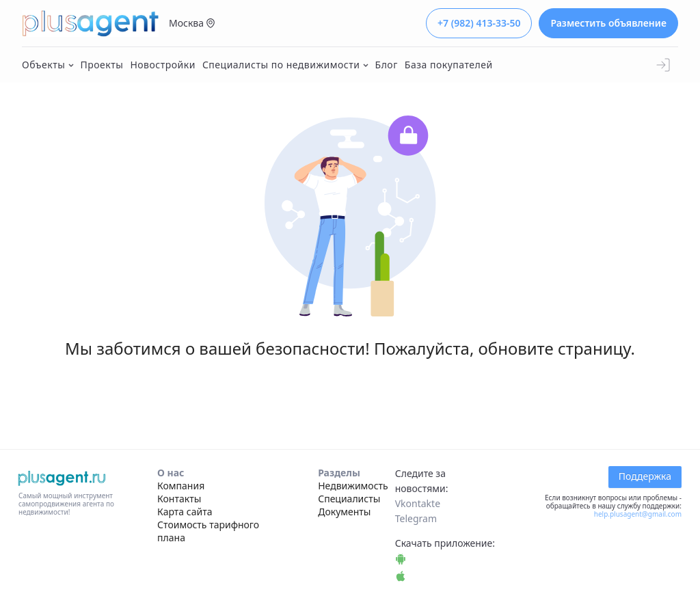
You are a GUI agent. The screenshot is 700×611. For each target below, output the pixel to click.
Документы (344, 512)
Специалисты (349, 499)
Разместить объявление (608, 23)
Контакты (179, 499)
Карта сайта (185, 512)
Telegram (416, 518)
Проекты (102, 65)
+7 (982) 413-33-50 (479, 23)
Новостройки (163, 65)
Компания (181, 486)
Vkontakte (418, 503)
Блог (387, 65)
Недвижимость (353, 486)
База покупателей (449, 65)
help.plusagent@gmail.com (638, 514)
